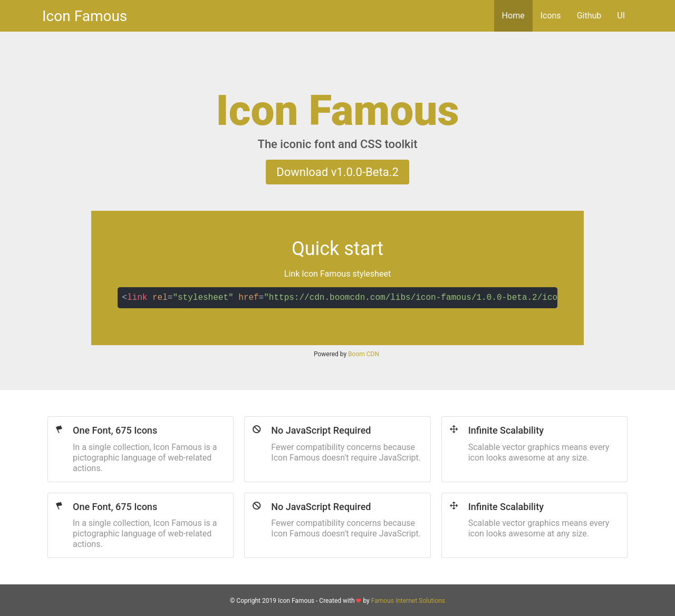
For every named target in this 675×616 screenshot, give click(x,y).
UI (621, 16)
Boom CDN (364, 354)
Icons (551, 16)
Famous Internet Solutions (408, 601)
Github (589, 16)
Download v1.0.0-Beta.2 (337, 172)
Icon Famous (85, 16)
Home (513, 16)
